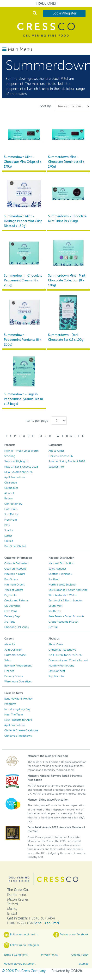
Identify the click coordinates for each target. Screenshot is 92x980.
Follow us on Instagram (21, 945)
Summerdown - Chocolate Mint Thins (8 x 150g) (67, 219)
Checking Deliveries (16, 627)
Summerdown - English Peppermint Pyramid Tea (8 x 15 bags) (23, 399)
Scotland (54, 579)
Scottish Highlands (60, 574)
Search (35, 13)
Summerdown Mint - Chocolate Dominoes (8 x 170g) (66, 162)
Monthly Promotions (61, 666)
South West (55, 606)
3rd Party (10, 622)
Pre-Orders (11, 579)
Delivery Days (12, 616)
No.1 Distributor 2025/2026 (65, 655)
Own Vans (11, 611)
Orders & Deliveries (16, 563)
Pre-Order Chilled (15, 546)
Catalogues (11, 488)
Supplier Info (56, 467)
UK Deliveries (12, 606)
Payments (10, 595)
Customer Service (15, 655)
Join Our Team (13, 650)
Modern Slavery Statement (20, 964)
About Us (10, 644)
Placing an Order (15, 574)
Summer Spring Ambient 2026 (67, 461)
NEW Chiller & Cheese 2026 (21, 467)
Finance (9, 671)
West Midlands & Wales (62, 595)
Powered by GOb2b (67, 971)
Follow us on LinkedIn (20, 935)
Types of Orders (14, 590)
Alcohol (9, 493)
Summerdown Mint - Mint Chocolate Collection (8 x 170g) (67, 280)
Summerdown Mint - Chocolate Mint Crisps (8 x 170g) (23, 162)
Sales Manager (57, 569)
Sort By (46, 106)
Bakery (8, 499)
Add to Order (56, 451)
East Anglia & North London (66, 601)
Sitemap (83, 964)
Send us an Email (47, 923)
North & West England (62, 585)
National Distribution (61, 563)
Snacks (9, 530)
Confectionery (13, 504)
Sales (7, 660)
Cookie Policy (80, 955)
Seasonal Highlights (16, 461)
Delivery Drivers (14, 676)
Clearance (11, 483)
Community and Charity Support (68, 660)
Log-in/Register (64, 13)
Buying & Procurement (18, 666)
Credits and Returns (16, 601)
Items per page (37, 421)
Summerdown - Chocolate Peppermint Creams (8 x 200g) (23, 280)
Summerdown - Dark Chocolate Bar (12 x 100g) (66, 337)
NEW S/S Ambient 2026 (18, 472)
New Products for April (18, 720)
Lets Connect (57, 671)
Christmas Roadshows (62, 650)
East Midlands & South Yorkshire (68, 590)
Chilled (9, 541)
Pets (7, 525)
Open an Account (15, 569)
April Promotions (15, 477)
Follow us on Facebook (71, 935)
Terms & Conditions (16, 955)
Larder (8, 536)
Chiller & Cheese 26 (61, 456)
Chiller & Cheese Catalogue (21, 731)
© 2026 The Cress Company (24, 971)
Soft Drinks (11, 514)
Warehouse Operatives (18, 682)
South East (55, 611)
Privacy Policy (49, 955)
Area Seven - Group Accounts (66, 616)
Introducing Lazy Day (17, 709)
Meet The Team (14, 715)
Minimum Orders (15, 585)
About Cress (56, 644)
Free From (11, 520)
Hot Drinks (11, 509)
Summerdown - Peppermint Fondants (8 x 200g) (23, 340)
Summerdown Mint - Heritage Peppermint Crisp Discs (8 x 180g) (23, 221)
